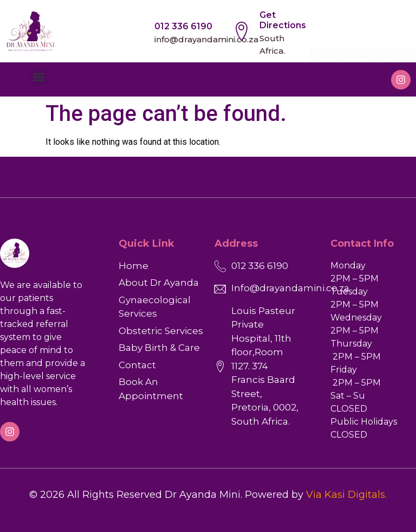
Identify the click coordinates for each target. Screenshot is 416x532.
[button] (39, 77)
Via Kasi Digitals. (346, 495)
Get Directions (283, 20)
